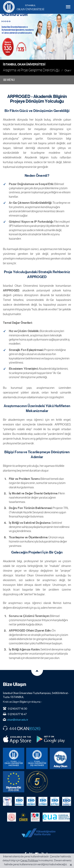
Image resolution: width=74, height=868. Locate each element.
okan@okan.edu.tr (18, 720)
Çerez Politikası (29, 860)
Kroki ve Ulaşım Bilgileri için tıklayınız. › (22, 702)
